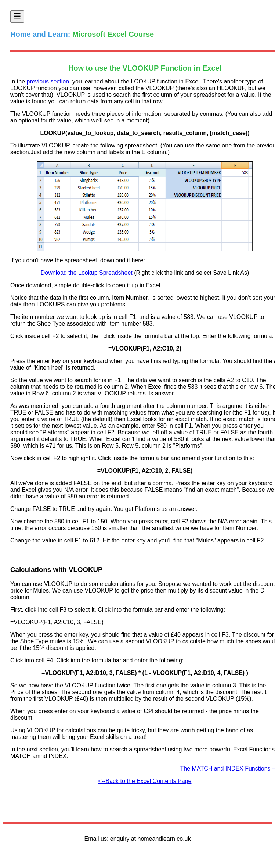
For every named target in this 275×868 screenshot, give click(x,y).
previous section (48, 81)
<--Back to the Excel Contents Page (145, 781)
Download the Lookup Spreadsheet (87, 273)
